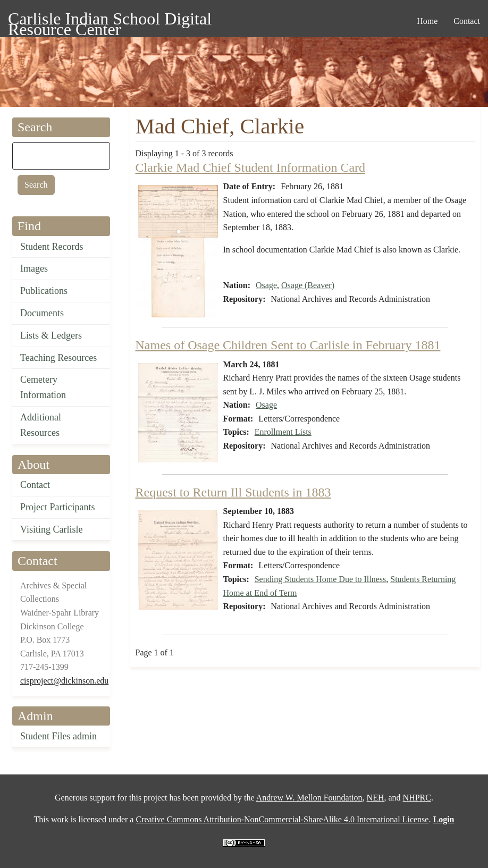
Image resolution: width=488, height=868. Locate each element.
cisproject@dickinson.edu (64, 681)
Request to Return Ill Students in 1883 (233, 492)
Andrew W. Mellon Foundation (309, 798)
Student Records (52, 247)
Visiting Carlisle (51, 529)
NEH (376, 798)
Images (34, 268)
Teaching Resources (58, 358)
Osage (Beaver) (308, 285)
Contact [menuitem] (467, 21)
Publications (44, 291)
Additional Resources (41, 425)
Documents (42, 313)
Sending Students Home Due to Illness (321, 579)
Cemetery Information (43, 387)
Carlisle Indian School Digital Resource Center (110, 20)
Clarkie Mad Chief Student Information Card (251, 167)
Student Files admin (58, 736)
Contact (35, 485)
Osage (266, 285)
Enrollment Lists (283, 432)
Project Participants (57, 507)
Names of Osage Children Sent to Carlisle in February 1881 (288, 345)
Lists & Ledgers (51, 335)
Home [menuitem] (427, 21)
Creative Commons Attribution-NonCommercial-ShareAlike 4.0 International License (282, 819)
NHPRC (417, 798)
